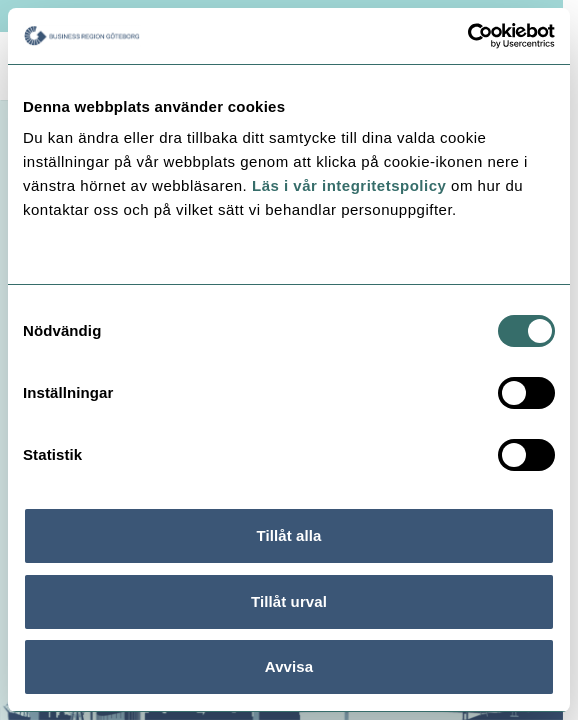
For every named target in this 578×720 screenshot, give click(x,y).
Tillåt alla (288, 535)
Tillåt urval (289, 601)
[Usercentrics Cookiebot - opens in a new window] (467, 36)
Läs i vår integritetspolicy (349, 185)
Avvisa (289, 666)
